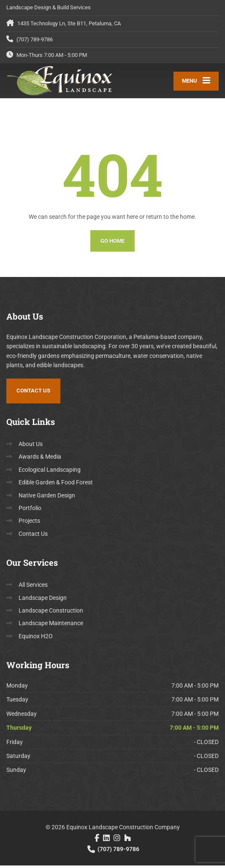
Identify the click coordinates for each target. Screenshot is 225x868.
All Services (33, 588)
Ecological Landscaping (50, 472)
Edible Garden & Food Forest (56, 485)
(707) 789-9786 (113, 852)
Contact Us (33, 394)
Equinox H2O (36, 639)
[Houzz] (127, 840)
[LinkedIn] (106, 840)
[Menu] (196, 82)
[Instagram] (117, 840)
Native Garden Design (47, 498)
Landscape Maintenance (51, 626)
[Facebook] (97, 840)
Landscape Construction (51, 613)
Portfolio (30, 511)
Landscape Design (43, 600)
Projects (29, 524)
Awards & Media (40, 460)
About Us (31, 447)
